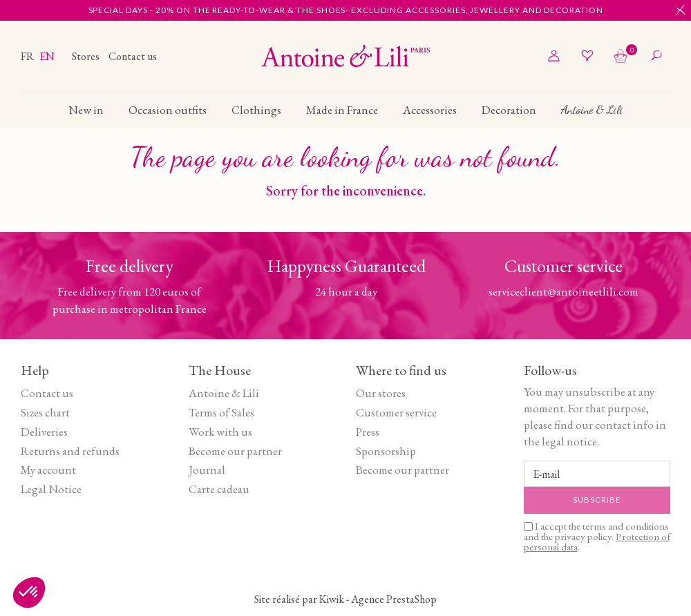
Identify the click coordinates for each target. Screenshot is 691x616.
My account (48, 470)
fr (28, 56)
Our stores (381, 393)
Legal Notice (51, 489)
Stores (87, 56)
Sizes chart (45, 412)
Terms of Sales (221, 412)
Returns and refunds (70, 451)
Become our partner (235, 451)
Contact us (133, 56)
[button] (29, 593)
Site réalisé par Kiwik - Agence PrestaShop (345, 599)
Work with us (220, 432)
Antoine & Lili (224, 393)
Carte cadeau (219, 489)
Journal (207, 470)
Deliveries (44, 432)
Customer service (396, 412)
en (47, 56)
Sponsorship (386, 451)
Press (368, 432)
